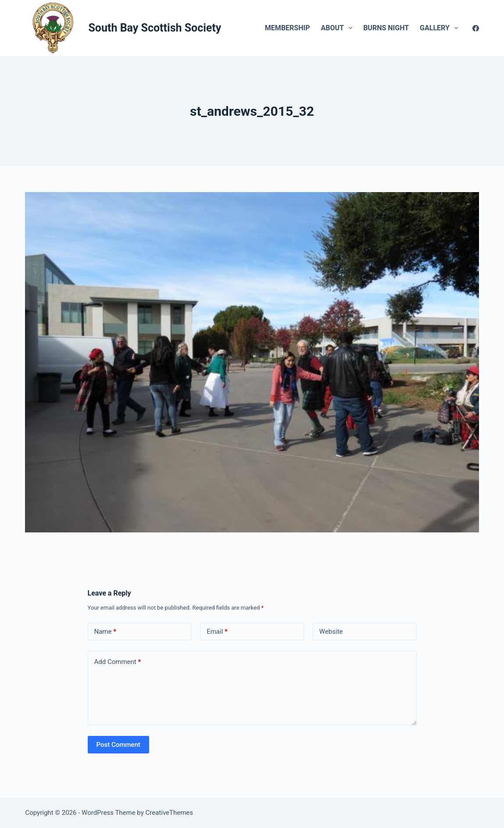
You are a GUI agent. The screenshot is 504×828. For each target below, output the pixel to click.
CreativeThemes (170, 813)
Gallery (441, 28)
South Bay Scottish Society (155, 28)
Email (217, 632)
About (338, 28)
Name (105, 632)
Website (331, 632)
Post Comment (118, 745)
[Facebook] (476, 28)
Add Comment (118, 662)
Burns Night (386, 28)
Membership (288, 28)
